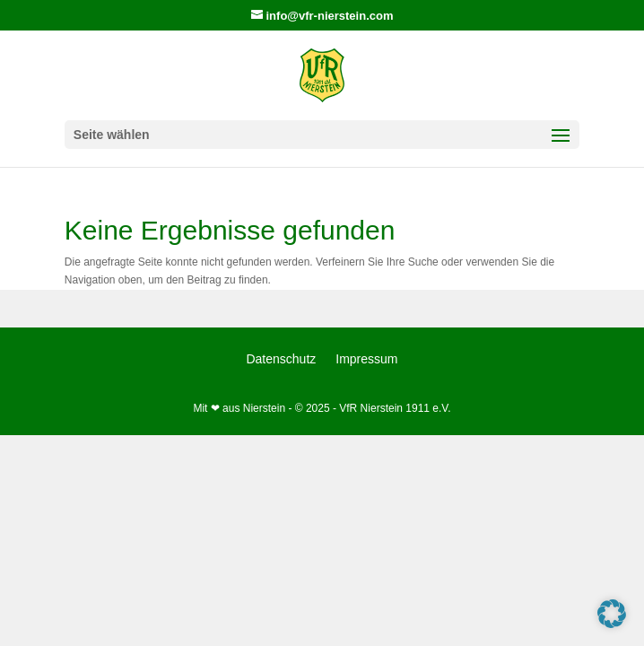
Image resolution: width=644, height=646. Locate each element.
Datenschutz (281, 359)
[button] (612, 614)
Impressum (366, 359)
